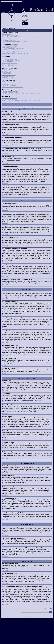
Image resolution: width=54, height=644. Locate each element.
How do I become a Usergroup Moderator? (13, 87)
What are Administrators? (8, 82)
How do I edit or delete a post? (10, 59)
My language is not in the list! (9, 50)
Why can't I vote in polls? (8, 66)
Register (25, 17)
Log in (25, 24)
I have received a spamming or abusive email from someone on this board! (20, 94)
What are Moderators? (8, 83)
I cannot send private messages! (10, 91)
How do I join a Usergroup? (9, 86)
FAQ (25, 9)
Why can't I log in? (7, 34)
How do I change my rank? (9, 52)
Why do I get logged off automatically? (11, 37)
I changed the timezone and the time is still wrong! (14, 48)
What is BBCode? (6, 70)
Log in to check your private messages (25, 21)
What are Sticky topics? (8, 76)
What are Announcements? (9, 75)
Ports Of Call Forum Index (8, 28)
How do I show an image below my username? (14, 51)
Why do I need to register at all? (10, 35)
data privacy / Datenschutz (25, 5)
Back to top (5, 121)
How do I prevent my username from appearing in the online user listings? (20, 38)
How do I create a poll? (8, 62)
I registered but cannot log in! (9, 40)
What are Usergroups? (8, 84)
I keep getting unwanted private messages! (13, 92)
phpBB (24, 617)
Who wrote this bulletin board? (10, 98)
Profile (25, 18)
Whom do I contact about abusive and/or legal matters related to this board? (21, 101)
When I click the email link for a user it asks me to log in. (16, 54)
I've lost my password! (8, 39)
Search (25, 11)
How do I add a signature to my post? (11, 60)
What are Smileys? (7, 72)
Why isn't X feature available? (9, 99)
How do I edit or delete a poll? (9, 63)
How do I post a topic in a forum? (10, 58)
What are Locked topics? (8, 78)
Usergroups (24, 15)
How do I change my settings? (10, 46)
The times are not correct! (8, 47)
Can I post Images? (7, 74)
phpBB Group (44, 565)
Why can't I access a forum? (9, 64)
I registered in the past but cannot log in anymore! (14, 42)
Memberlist (24, 13)
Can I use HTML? (6, 71)
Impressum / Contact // (25, 2)
